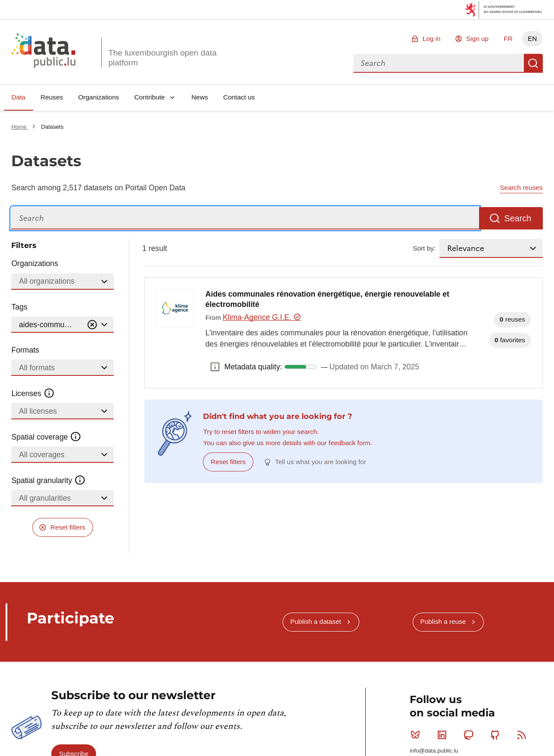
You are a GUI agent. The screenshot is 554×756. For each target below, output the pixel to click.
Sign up (477, 39)
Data (18, 97)
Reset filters (68, 527)
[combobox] (439, 63)
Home (20, 127)
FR (508, 39)
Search (533, 63)
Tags (19, 307)
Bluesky (417, 735)
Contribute (150, 97)
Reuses (52, 97)
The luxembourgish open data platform (162, 58)
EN (532, 39)
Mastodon (470, 735)
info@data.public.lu (434, 751)
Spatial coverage (46, 437)
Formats (25, 350)
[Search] (245, 218)
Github (497, 735)
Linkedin (444, 735)
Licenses (33, 393)
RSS (524, 735)
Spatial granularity (48, 480)
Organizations (98, 97)
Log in (432, 39)
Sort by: (424, 248)
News (199, 97)
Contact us (239, 97)
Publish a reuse (443, 621)
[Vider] (92, 325)
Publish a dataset (316, 621)
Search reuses (521, 187)
